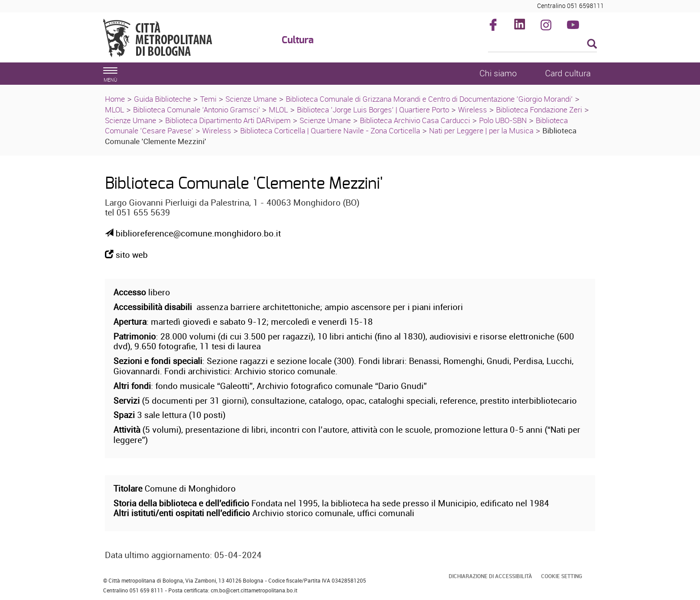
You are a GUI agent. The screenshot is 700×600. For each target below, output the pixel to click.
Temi (208, 99)
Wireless (473, 110)
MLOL (115, 110)
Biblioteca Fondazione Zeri (539, 110)
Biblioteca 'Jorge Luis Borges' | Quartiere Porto (373, 110)
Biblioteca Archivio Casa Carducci (415, 120)
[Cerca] (543, 45)
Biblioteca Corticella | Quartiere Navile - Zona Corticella (330, 130)
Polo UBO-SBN (503, 120)
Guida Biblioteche (162, 99)
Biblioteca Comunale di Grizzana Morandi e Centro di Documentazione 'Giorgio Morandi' (429, 99)
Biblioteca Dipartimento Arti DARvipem (228, 120)
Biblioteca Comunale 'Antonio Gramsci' (198, 110)
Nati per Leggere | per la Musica (481, 130)
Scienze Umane (251, 99)
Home (115, 99)
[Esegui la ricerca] (592, 44)
